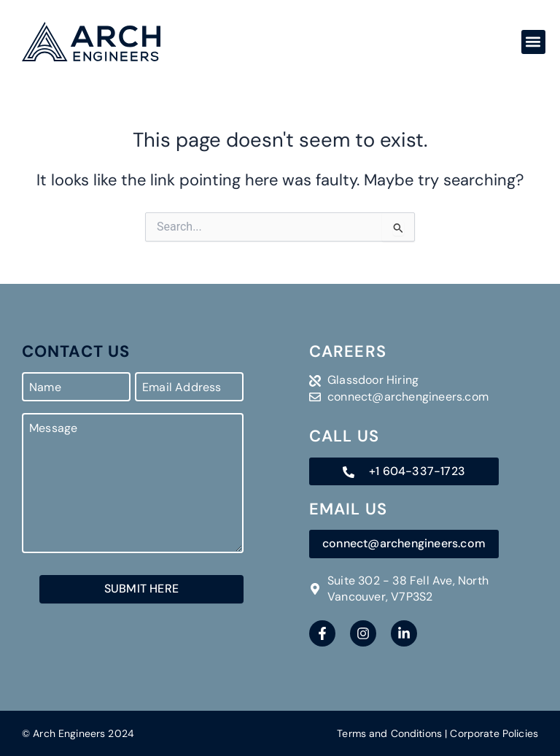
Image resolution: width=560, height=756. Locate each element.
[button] (533, 42)
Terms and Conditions (389, 733)
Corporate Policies (494, 733)
